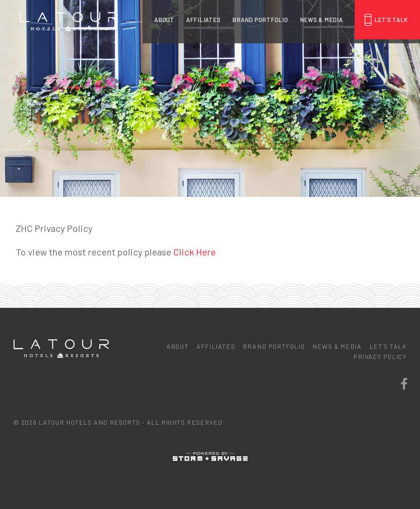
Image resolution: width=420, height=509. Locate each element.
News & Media (321, 20)
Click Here (194, 252)
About (164, 20)
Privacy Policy (380, 356)
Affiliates (204, 20)
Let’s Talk (391, 20)
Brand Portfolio (260, 20)
